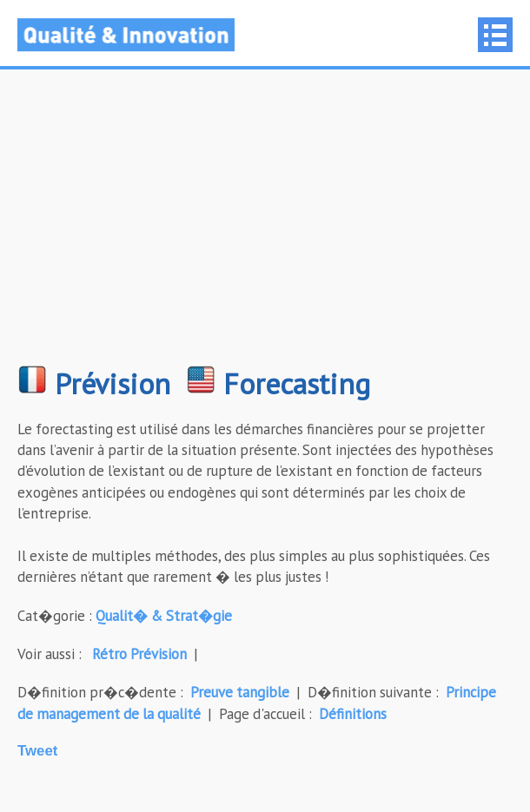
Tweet (37, 751)
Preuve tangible (240, 692)
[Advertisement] (265, 226)
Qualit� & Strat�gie (164, 616)
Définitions (353, 714)
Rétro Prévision (139, 654)
